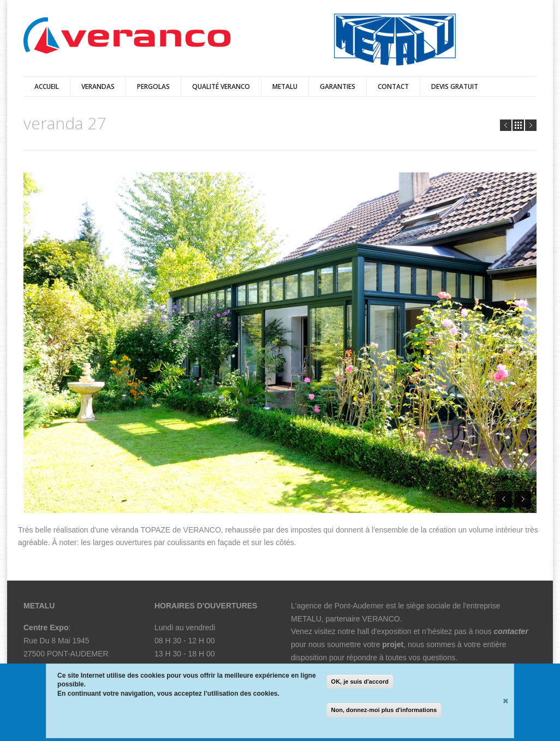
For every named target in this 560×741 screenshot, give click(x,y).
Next (531, 125)
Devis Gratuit (455, 86)
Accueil (47, 86)
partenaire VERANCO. (365, 619)
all (518, 125)
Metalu (285, 86)
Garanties (338, 86)
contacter (511, 631)
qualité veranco (221, 86)
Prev (506, 125)
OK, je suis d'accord (360, 683)
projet (393, 644)
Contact (393, 86)
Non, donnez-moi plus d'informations (384, 711)
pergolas (153, 86)
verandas (98, 86)
